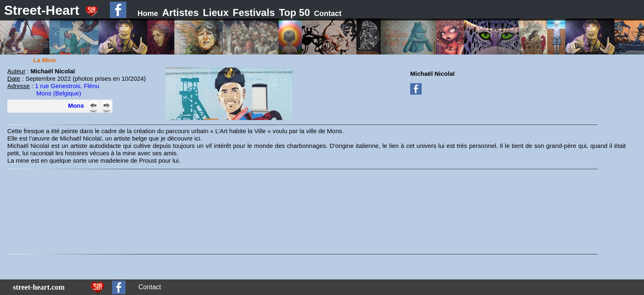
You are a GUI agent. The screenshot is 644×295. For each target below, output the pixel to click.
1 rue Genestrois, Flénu (67, 86)
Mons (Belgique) (59, 93)
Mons (76, 106)
